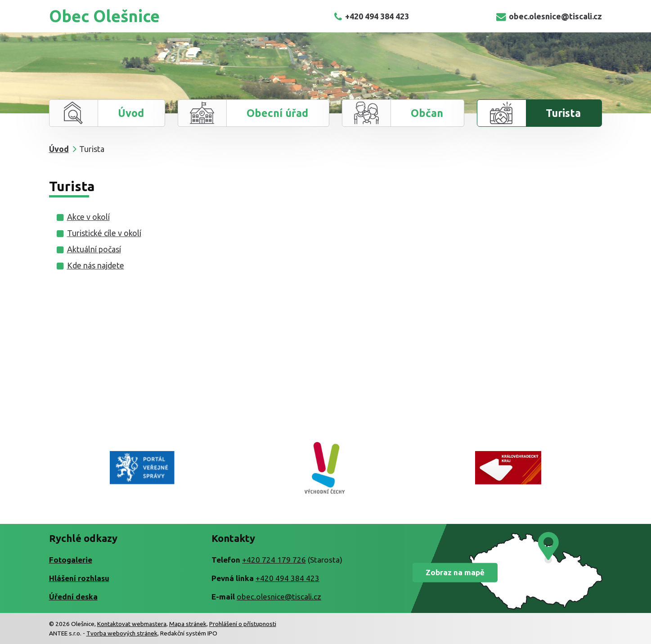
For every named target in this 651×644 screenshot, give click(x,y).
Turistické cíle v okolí (104, 233)
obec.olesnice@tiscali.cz (549, 16)
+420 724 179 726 (274, 560)
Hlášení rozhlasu (79, 578)
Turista (563, 113)
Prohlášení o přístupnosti (243, 624)
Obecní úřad (277, 113)
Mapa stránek (188, 624)
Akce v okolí (88, 217)
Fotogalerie (71, 560)
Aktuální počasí (94, 249)
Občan (427, 113)
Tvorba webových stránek (122, 633)
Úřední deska (73, 597)
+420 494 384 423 (371, 16)
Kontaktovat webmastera (132, 624)
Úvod (131, 113)
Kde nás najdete (96, 265)
